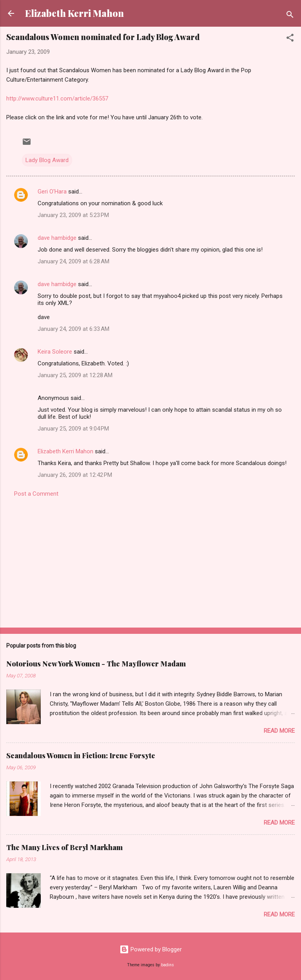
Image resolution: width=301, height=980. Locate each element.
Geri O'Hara (52, 192)
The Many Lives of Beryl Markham (64, 847)
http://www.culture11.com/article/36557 (57, 99)
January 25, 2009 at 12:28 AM (75, 375)
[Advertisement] (150, 560)
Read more (279, 731)
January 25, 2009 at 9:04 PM (73, 429)
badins (168, 965)
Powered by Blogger (151, 949)
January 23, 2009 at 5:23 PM (73, 215)
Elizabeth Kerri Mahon (74, 13)
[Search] (290, 16)
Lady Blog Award (47, 160)
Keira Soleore (55, 352)
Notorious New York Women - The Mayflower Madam (96, 664)
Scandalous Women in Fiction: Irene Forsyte (81, 756)
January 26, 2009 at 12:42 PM (75, 475)
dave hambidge (57, 238)
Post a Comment (36, 494)
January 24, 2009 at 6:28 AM (73, 261)
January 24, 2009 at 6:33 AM (73, 329)
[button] (290, 39)
